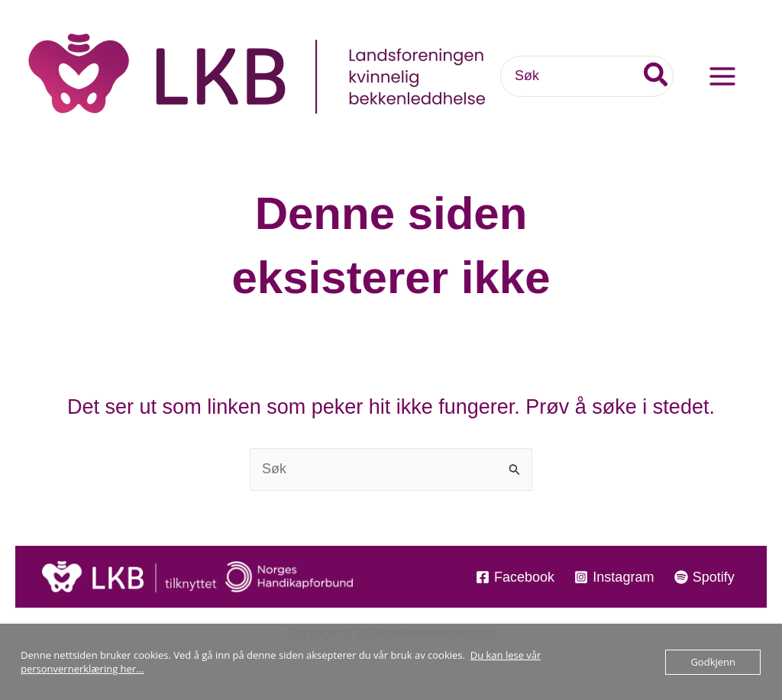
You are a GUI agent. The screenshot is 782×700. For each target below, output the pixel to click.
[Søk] (657, 76)
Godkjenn (713, 662)
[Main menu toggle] (722, 77)
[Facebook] (515, 577)
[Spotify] (704, 577)
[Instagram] (614, 577)
